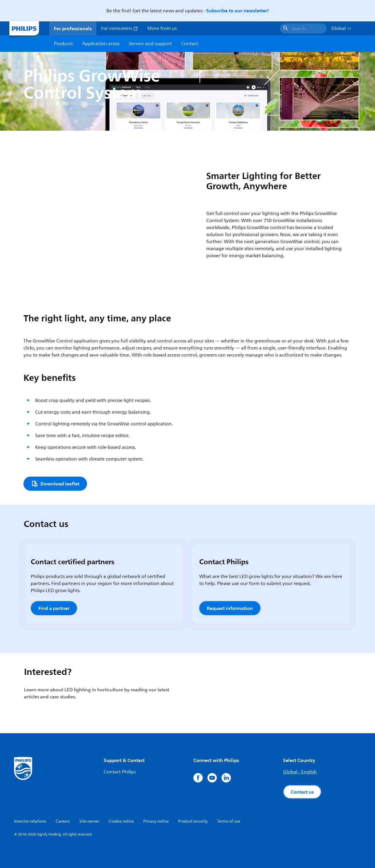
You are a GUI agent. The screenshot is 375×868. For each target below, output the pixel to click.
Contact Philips (120, 772)
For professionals (73, 28)
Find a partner (54, 608)
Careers (63, 821)
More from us (162, 28)
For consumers (120, 28)
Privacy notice (156, 821)
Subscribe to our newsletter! (237, 11)
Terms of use (229, 821)
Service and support (150, 44)
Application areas (101, 44)
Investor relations (30, 821)
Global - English (300, 772)
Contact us (302, 792)
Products (63, 44)
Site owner (89, 821)
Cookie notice (121, 821)
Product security (193, 821)
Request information (230, 608)
